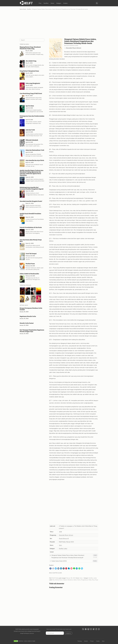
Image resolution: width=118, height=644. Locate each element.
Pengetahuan (85, 580)
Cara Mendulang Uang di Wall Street (31, 94)
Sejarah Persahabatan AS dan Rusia (31, 227)
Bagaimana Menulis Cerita (28, 316)
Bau (54, 580)
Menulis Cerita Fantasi (27, 323)
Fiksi (40, 3)
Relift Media (55, 578)
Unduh (95, 555)
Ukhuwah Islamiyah (32, 140)
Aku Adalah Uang (31, 61)
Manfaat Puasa (30, 264)
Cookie (98, 641)
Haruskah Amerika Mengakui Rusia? (31, 201)
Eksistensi (70, 580)
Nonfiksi (46, 3)
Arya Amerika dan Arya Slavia (35, 160)
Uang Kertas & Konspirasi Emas (29, 71)
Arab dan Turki (30, 130)
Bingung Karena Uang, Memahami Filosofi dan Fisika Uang (30, 48)
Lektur (66, 549)
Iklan (103, 641)
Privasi (92, 641)
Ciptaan (65, 580)
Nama (79, 580)
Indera (75, 580)
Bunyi (61, 580)
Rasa (93, 580)
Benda (57, 580)
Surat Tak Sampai (31, 254)
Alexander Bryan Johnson (74, 48)
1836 (60, 532)
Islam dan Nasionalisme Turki (35, 150)
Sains (60, 545)
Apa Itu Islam (30, 106)
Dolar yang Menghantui (33, 83)
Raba (90, 580)
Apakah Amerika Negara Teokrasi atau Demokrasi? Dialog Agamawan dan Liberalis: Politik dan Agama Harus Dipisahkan (32, 173)
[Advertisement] (59, 24)
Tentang (80, 641)
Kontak (86, 641)
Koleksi (65, 3)
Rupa (97, 580)
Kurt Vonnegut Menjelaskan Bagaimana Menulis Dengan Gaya (32, 331)
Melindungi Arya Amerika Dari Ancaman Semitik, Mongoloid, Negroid (32, 188)
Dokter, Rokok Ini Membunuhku (29, 274)
